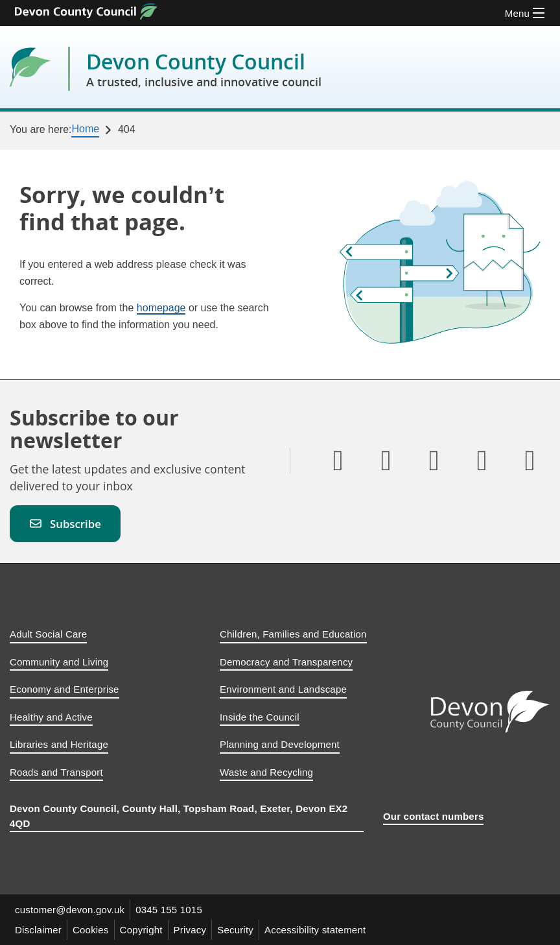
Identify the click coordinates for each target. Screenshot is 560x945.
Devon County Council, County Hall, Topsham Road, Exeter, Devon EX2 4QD (179, 816)
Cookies (91, 930)
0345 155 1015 (169, 910)
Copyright (141, 930)
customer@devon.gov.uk (70, 910)
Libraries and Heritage (59, 744)
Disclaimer (38, 930)
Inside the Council (260, 717)
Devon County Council (204, 69)
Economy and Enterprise (64, 689)
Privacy (190, 930)
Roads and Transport (56, 772)
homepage (161, 308)
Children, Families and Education (293, 634)
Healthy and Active (51, 717)
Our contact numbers (434, 816)
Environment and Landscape (283, 689)
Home (85, 129)
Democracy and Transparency (286, 662)
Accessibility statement (315, 930)
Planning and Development (280, 744)
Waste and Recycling (266, 772)
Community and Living (59, 662)
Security (235, 930)
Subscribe (65, 524)
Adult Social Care (48, 634)
